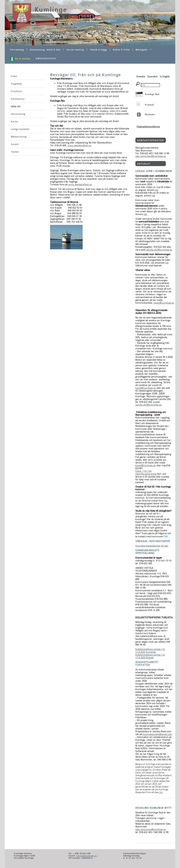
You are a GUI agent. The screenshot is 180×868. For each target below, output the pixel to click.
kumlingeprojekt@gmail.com (157, 734)
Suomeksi (153, 76)
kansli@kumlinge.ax (164, 303)
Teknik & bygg (98, 50)
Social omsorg (75, 50)
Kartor (15, 122)
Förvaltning (17, 50)
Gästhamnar (18, 99)
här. (146, 214)
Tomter (15, 152)
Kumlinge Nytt (152, 94)
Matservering (19, 137)
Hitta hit (16, 106)
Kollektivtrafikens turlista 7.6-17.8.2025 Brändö (150, 656)
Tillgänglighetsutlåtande (148, 127)
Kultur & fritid (121, 50)
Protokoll (149, 105)
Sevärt (15, 144)
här (157, 190)
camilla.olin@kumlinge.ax (159, 250)
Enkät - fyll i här (144, 471)
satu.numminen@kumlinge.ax (151, 156)
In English (165, 76)
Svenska (141, 76)
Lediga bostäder (20, 129)
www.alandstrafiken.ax (79, 145)
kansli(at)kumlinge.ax (87, 856)
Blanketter (150, 114)
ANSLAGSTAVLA (46, 58)
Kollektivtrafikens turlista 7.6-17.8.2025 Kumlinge (150, 651)
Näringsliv (142, 50)
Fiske (14, 76)
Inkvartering (18, 114)
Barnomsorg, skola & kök (45, 50)
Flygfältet (16, 84)
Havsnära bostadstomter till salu (152, 546)
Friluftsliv (16, 91)
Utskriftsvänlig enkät (146, 474)
